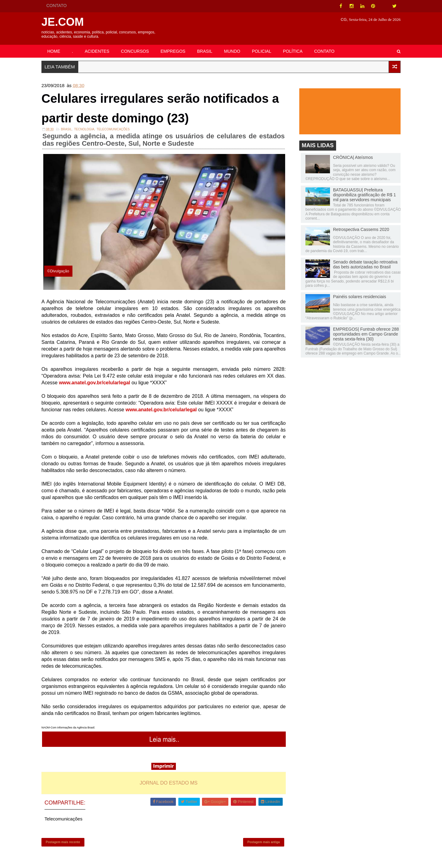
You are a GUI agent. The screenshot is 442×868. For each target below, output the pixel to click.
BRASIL (205, 51)
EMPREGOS (173, 51)
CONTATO (56, 6)
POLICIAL (262, 51)
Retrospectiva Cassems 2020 (361, 229)
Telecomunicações (113, 129)
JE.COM (63, 22)
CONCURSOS (135, 51)
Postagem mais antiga (264, 842)
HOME (54, 51)
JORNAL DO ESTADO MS (169, 783)
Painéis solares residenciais (360, 297)
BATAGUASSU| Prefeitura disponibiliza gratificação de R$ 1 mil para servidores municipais (364, 195)
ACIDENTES (97, 51)
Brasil (66, 129)
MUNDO (232, 51)
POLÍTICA (293, 51)
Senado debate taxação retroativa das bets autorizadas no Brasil (365, 264)
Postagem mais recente (63, 842)
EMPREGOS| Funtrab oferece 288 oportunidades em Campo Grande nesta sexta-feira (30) (366, 334)
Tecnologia (84, 129)
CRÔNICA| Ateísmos (353, 157)
